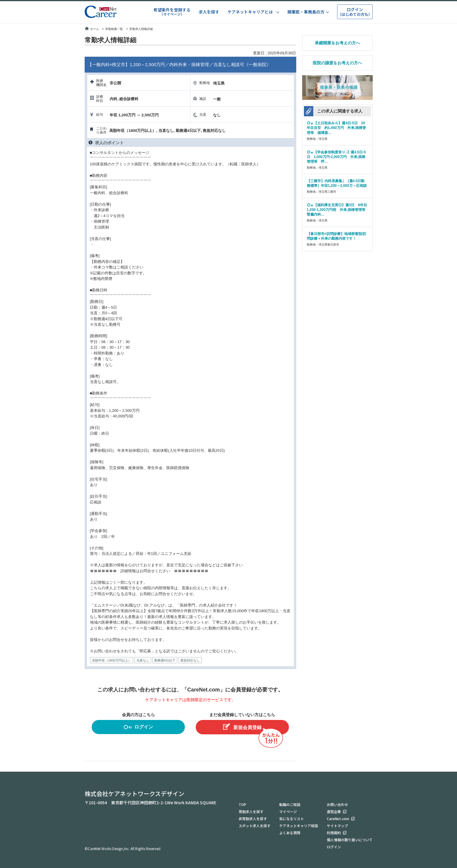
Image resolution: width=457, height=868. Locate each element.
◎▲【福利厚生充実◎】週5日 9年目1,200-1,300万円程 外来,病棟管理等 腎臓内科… (337, 210)
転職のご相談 (290, 804)
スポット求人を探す (255, 826)
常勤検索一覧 (114, 29)
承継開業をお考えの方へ (337, 43)
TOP (242, 804)
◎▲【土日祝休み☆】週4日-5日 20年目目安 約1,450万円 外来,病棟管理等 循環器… (336, 128)
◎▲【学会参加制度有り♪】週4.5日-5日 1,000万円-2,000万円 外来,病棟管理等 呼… (336, 157)
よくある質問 (290, 833)
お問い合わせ (337, 804)
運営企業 (334, 811)
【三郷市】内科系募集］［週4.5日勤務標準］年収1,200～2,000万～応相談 (337, 183)
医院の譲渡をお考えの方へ (337, 63)
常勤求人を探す (251, 811)
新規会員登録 (242, 727)
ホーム (92, 29)
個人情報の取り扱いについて (350, 840)
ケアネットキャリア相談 (299, 826)
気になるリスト (292, 819)
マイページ (288, 811)
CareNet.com (338, 819)
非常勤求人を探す (253, 819)
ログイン (138, 728)
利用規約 (334, 833)
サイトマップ (337, 826)
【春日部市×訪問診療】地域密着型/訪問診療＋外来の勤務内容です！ (337, 236)
